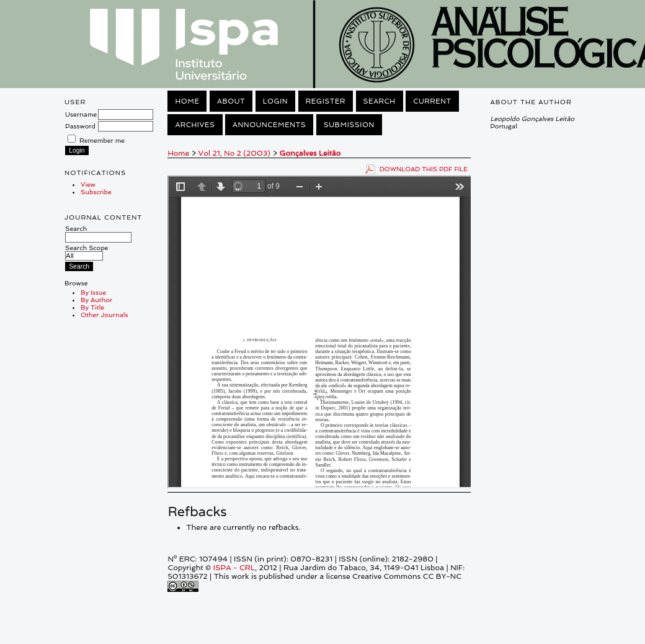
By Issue (93, 292)
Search (98, 233)
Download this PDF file (424, 169)
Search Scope (87, 252)
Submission (349, 125)
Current (432, 101)
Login (275, 101)
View (88, 184)
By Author (96, 300)
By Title (92, 307)
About (231, 101)
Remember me (102, 140)
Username (81, 114)
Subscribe (96, 192)
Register (326, 101)
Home (187, 101)
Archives (195, 125)
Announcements (269, 125)
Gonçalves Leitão (310, 153)
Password (80, 126)
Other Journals (105, 315)
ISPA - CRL (234, 568)
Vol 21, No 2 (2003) (234, 153)
